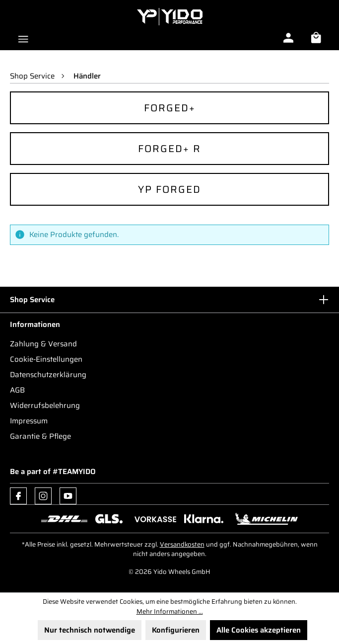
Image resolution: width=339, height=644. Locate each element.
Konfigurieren (176, 630)
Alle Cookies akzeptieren (259, 630)
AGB (17, 390)
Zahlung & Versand (43, 344)
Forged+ (170, 108)
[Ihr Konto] (288, 38)
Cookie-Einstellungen (46, 359)
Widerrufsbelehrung (45, 405)
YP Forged (169, 189)
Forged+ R (169, 149)
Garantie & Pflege (40, 436)
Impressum (29, 421)
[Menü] (23, 38)
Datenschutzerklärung (48, 375)
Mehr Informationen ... (170, 612)
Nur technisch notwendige (90, 630)
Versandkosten (182, 544)
